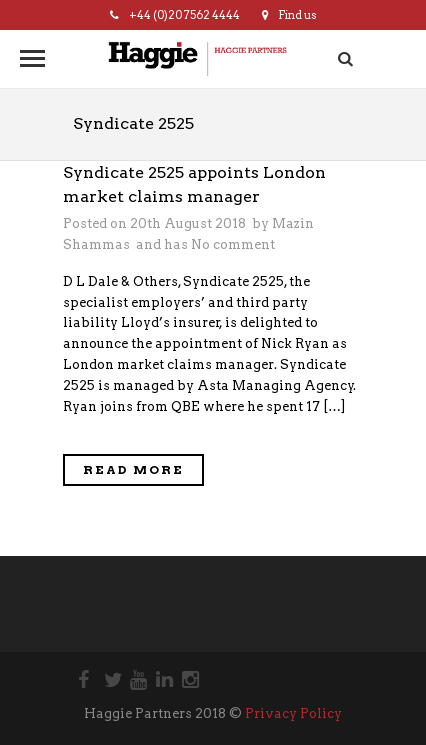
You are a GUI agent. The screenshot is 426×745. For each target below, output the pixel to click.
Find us (289, 15)
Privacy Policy (293, 713)
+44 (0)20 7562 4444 (175, 15)
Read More (133, 469)
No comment (233, 244)
